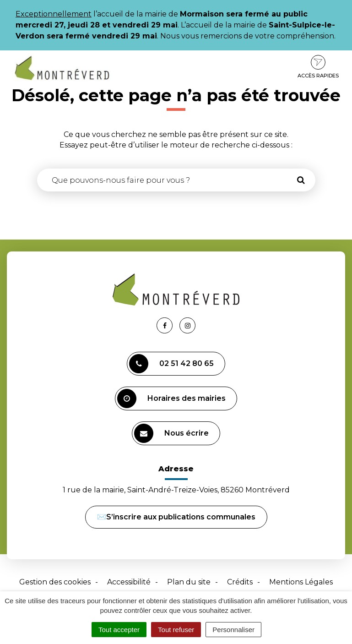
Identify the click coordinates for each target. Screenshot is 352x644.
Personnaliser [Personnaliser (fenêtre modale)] (233, 630)
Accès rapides (318, 67)
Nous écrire (171, 433)
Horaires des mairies (171, 398)
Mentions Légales (301, 582)
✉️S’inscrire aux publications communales (176, 517)
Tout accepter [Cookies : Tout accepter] (119, 630)
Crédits (240, 582)
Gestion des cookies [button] (55, 582)
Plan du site (189, 582)
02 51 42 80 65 (171, 364)
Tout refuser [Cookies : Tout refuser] (176, 630)
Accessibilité (129, 582)
